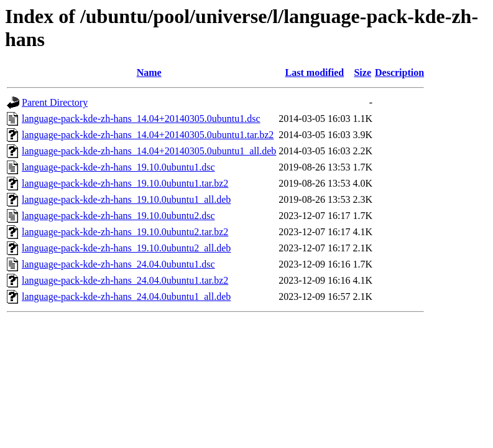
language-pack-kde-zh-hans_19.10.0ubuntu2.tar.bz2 (125, 232)
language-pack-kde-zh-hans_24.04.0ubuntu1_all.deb (126, 296)
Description (399, 72)
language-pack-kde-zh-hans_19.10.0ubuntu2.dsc (118, 216)
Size (362, 72)
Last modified (315, 72)
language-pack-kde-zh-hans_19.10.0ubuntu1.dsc (118, 167)
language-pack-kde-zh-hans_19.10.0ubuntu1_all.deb (126, 199)
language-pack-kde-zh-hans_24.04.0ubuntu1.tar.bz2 (125, 280)
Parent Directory (55, 102)
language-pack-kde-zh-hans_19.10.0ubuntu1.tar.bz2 (125, 183)
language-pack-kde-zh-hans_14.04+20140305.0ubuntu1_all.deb (149, 151)
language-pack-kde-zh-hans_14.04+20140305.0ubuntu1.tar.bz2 (148, 135)
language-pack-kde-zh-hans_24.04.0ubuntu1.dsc (118, 264)
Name (149, 72)
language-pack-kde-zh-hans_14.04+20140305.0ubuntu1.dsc (141, 119)
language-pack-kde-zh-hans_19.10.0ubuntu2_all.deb (126, 248)
